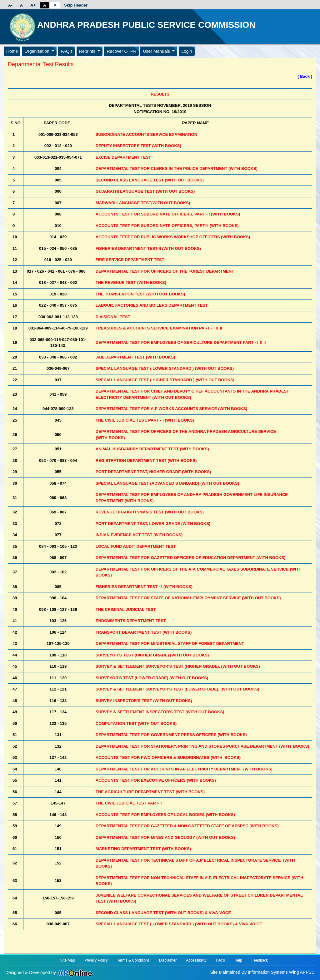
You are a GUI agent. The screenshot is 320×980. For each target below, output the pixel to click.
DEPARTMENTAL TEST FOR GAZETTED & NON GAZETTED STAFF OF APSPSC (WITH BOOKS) (187, 826)
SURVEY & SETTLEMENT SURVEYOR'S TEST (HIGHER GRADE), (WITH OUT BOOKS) (178, 666)
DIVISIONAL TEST (113, 317)
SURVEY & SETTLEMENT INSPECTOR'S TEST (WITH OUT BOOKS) (160, 712)
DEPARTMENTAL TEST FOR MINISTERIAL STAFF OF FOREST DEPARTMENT (170, 643)
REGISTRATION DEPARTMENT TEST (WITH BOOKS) (146, 460)
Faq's (220, 960)
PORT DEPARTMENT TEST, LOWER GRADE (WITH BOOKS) (153, 524)
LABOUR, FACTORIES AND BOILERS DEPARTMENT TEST (152, 305)
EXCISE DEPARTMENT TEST (123, 157)
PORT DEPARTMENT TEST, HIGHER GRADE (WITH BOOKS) (153, 472)
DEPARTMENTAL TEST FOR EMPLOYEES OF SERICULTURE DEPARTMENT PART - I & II (181, 342)
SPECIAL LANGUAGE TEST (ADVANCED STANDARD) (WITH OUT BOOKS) (167, 483)
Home (12, 51)
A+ (33, 5)
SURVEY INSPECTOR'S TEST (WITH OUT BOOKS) (144, 701)
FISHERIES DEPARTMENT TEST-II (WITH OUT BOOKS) (148, 248)
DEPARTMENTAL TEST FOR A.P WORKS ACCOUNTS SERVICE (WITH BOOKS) (171, 409)
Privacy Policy (96, 960)
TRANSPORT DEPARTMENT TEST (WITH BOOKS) (144, 632)
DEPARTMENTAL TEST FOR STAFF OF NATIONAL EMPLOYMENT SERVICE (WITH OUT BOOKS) (188, 598)
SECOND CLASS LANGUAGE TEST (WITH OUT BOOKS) (150, 180)
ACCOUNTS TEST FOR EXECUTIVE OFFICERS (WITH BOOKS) (156, 780)
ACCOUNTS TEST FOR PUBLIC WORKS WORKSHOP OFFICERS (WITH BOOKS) (173, 237)
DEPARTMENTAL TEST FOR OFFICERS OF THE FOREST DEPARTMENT (165, 271)
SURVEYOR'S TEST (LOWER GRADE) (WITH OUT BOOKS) (152, 678)
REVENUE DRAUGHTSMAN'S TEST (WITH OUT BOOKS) (150, 512)
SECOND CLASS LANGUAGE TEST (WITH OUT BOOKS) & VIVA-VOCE (163, 913)
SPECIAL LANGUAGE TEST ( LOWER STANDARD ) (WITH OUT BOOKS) (165, 368)
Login (187, 51)
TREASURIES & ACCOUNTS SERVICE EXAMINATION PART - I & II (159, 328)
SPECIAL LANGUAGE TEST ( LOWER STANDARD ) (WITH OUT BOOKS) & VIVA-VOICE (179, 924)
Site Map (67, 960)
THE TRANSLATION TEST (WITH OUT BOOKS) (140, 294)
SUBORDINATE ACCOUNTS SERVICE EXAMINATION (146, 134)
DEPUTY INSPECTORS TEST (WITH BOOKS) (138, 146)
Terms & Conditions (133, 960)
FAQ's (67, 51)
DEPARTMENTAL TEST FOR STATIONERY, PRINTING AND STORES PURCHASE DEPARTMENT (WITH (202, 746)
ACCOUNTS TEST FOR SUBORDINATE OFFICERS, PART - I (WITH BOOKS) (168, 214)
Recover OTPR (121, 51)
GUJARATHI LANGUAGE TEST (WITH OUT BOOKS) (145, 191)
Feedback (260, 960)
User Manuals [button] (157, 51)
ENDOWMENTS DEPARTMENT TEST (131, 621)
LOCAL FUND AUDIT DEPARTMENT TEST (136, 546)
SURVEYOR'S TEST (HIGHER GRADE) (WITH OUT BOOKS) (152, 655)
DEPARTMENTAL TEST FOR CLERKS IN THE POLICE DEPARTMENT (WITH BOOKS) (177, 168)
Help (238, 960)
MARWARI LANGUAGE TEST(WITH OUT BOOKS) (143, 203)
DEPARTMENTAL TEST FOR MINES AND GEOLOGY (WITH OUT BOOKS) (165, 837)
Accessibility (196, 960)
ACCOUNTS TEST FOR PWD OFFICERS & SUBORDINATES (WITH (168, 757)
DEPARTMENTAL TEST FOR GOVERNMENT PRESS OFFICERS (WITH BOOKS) (171, 735)
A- (10, 5)
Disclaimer (168, 960)
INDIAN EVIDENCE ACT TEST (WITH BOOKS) (139, 535)
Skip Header (76, 5)
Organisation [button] (37, 51)
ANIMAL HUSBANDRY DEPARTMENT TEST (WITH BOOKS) (152, 449)
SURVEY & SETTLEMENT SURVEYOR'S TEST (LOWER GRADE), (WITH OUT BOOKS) (177, 689)
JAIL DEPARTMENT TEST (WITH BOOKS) (135, 357)
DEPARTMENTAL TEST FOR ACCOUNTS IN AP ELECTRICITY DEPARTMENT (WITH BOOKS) (184, 769)
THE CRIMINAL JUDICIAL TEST (126, 609)
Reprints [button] (88, 51)
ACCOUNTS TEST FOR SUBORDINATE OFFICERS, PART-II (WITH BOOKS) (167, 226)
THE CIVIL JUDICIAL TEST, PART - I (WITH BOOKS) (145, 420)
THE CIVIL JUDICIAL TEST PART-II (129, 803)
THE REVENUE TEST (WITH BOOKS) (131, 282)
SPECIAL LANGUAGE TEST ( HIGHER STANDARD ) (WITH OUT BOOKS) (165, 380)
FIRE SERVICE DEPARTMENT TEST (130, 260)
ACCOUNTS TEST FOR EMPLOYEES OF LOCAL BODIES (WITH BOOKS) (165, 815)
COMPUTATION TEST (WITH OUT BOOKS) (136, 723)
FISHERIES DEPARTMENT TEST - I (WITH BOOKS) (144, 587)
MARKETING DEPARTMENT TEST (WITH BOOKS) (143, 849)
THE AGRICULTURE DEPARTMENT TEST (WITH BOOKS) (150, 792)
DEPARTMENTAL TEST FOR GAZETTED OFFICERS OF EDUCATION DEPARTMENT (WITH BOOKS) (191, 558)
